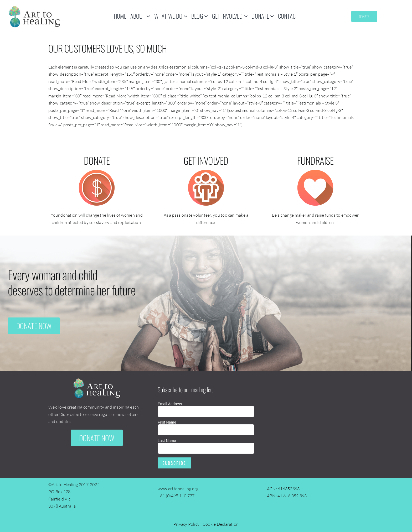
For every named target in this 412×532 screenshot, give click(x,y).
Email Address (170, 404)
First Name (167, 422)
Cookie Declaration (221, 524)
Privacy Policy (186, 524)
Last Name (167, 441)
